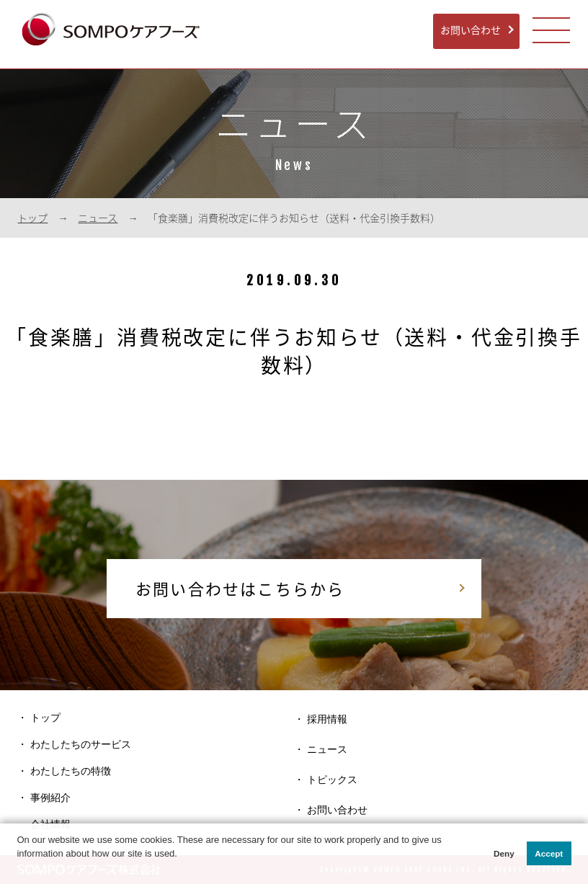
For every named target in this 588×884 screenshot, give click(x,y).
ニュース (98, 218)
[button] (18, 869)
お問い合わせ (471, 30)
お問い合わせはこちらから (240, 588)
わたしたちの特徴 (71, 771)
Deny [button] (504, 853)
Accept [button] (549, 853)
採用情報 (327, 719)
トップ (32, 218)
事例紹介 (50, 798)
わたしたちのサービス (81, 744)
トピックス (332, 780)
